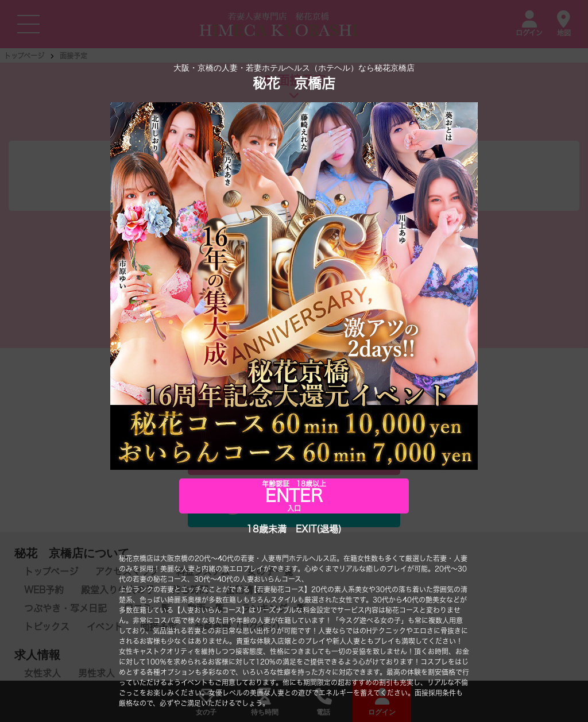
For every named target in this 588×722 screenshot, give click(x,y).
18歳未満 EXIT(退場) (294, 529)
